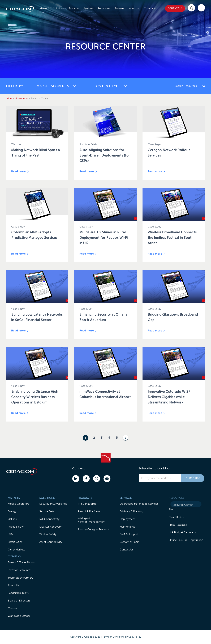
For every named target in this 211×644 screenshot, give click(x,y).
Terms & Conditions (113, 637)
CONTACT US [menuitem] (175, 8)
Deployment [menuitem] (127, 519)
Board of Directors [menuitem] (19, 601)
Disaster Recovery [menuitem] (50, 527)
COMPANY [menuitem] (14, 556)
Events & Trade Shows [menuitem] (21, 562)
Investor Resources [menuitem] (20, 570)
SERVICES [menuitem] (126, 498)
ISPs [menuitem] (10, 534)
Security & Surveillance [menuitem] (53, 504)
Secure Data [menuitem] (47, 511)
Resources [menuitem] (104, 8)
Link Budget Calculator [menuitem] (182, 532)
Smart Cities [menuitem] (15, 542)
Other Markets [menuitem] (16, 550)
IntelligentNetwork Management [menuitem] (91, 520)
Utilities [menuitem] (12, 519)
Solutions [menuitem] (59, 8)
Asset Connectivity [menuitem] (51, 542)
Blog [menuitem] (172, 509)
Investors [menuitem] (134, 8)
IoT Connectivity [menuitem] (49, 519)
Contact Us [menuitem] (127, 550)
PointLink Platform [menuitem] (89, 511)
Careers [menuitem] (12, 608)
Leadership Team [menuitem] (18, 593)
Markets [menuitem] (44, 8)
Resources (22, 98)
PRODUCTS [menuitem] (85, 498)
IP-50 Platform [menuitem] (87, 504)
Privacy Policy (134, 637)
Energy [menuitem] (12, 511)
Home (10, 98)
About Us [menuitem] (14, 585)
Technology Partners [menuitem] (20, 578)
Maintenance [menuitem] (128, 527)
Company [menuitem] (150, 8)
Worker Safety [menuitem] (48, 534)
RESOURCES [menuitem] (176, 498)
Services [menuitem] (88, 8)
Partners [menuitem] (119, 8)
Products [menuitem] (74, 8)
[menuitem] (191, 7)
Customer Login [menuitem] (130, 542)
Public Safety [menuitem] (16, 527)
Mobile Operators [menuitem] (18, 504)
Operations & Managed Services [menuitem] (139, 504)
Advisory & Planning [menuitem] (132, 511)
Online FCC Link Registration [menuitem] (186, 540)
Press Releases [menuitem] (178, 525)
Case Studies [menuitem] (176, 517)
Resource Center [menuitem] (182, 505)
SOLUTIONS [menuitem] (47, 498)
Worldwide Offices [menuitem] (19, 616)
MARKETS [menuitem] (14, 498)
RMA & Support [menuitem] (129, 534)
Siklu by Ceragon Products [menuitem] (94, 529)
